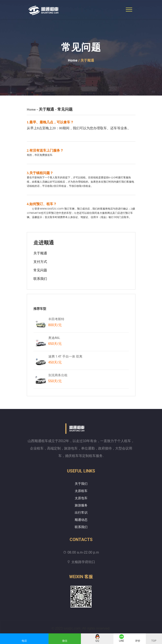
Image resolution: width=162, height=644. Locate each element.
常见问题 (40, 270)
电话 (24, 641)
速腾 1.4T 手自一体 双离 (65, 360)
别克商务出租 (60, 379)
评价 (138, 641)
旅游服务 (81, 505)
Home (73, 60)
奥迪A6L (55, 342)
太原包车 (81, 498)
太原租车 (81, 491)
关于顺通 (40, 253)
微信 (65, 641)
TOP (154, 641)
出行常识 (81, 513)
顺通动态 (81, 520)
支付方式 (40, 262)
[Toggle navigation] (129, 10)
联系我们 (40, 279)
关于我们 (81, 484)
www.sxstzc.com (52, 209)
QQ (97, 641)
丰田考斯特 (56, 323)
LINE (122, 641)
